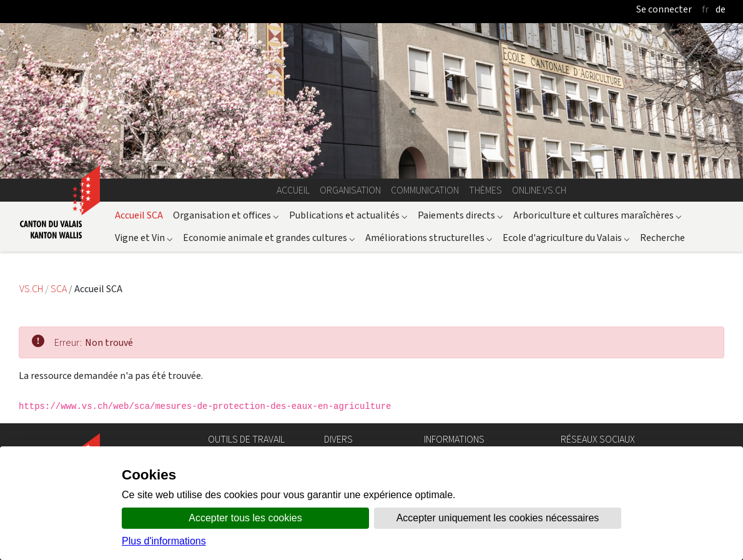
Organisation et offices (226, 215)
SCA (60, 289)
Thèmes (485, 190)
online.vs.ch (539, 190)
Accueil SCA (139, 215)
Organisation (350, 190)
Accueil (293, 190)
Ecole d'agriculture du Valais (566, 238)
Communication (425, 190)
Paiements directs (460, 215)
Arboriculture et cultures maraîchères (598, 215)
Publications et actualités (348, 215)
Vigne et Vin (144, 238)
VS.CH (31, 289)
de (721, 9)
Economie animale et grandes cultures (269, 238)
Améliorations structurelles (429, 238)
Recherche (662, 238)
